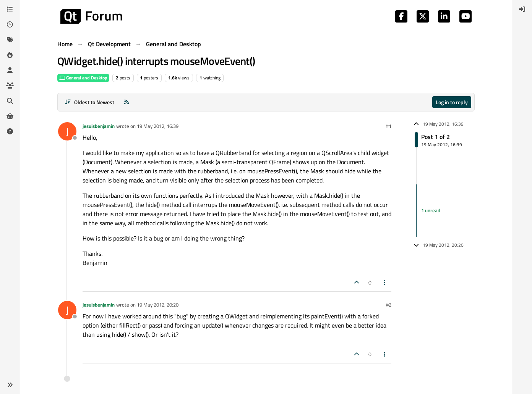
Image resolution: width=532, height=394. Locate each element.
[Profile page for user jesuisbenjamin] (67, 131)
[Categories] (10, 9)
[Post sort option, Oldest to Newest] (89, 102)
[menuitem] (522, 9)
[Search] (10, 101)
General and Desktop (83, 78)
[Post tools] (385, 282)
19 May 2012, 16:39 (158, 126)
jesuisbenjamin (99, 126)
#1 (389, 126)
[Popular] (10, 55)
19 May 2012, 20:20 (158, 305)
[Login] (522, 9)
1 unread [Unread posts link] (431, 210)
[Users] (10, 70)
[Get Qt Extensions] (10, 116)
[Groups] (10, 86)
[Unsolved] (10, 131)
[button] (10, 385)
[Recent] (10, 24)
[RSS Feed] (127, 102)
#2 (389, 305)
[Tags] (10, 40)
